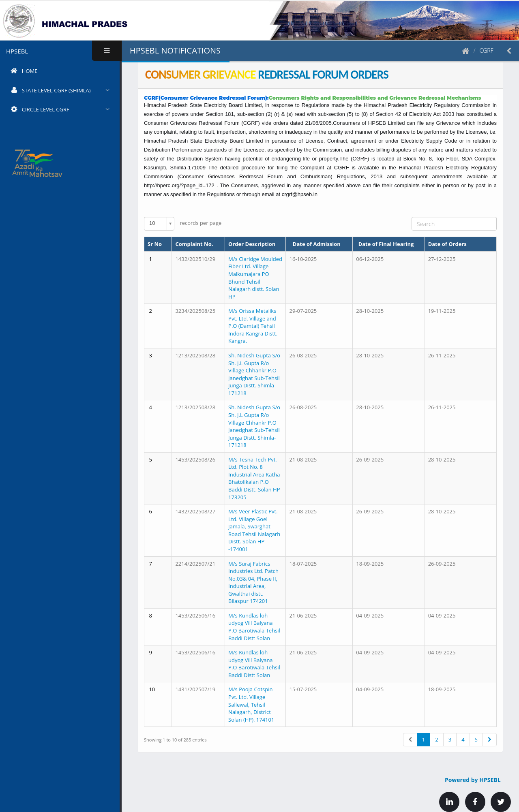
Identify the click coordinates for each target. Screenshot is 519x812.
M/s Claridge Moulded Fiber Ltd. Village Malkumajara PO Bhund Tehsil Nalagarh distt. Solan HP (255, 278)
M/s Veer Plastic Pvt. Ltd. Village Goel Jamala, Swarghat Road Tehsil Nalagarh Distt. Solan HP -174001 (254, 530)
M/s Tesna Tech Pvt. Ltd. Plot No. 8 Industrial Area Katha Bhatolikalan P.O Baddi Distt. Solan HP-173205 (255, 478)
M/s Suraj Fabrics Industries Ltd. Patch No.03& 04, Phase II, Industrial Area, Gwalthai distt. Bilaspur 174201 (253, 582)
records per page (183, 224)
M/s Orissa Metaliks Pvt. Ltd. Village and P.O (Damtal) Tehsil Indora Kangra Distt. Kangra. (253, 326)
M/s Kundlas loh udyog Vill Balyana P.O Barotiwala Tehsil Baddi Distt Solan (254, 627)
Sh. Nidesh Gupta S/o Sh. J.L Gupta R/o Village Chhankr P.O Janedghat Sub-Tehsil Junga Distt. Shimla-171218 (254, 374)
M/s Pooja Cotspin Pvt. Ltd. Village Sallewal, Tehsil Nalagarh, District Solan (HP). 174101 (251, 704)
